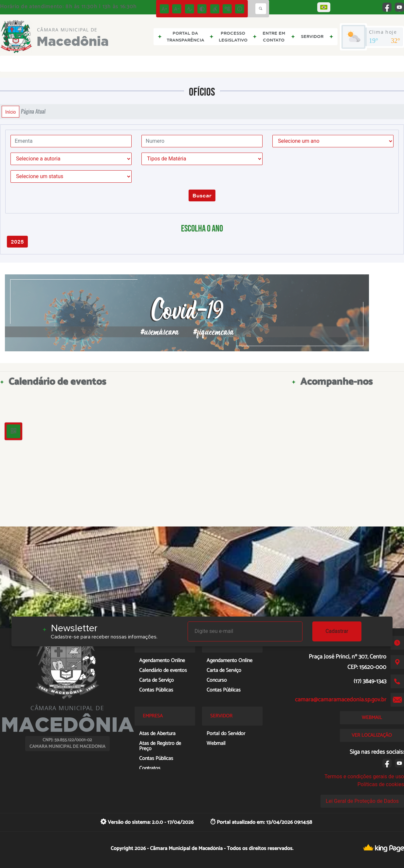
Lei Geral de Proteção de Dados (362, 801)
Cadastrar (337, 631)
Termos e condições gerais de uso (364, 776)
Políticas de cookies (381, 784)
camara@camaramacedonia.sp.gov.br (341, 700)
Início (10, 112)
